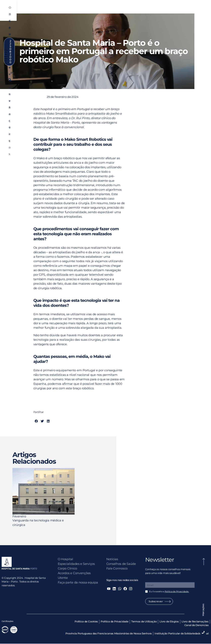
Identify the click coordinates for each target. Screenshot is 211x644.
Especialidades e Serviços (88, 9)
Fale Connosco (117, 568)
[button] (203, 19)
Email (149, 580)
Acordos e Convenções (142, 9)
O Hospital (61, 9)
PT (173, 18)
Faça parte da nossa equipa (78, 582)
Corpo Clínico (116, 9)
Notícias (112, 559)
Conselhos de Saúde (121, 564)
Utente (165, 9)
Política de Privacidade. (177, 591)
